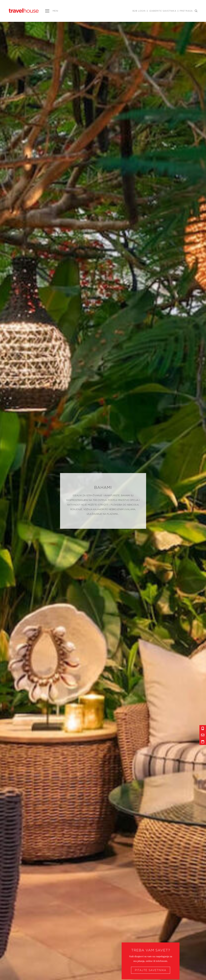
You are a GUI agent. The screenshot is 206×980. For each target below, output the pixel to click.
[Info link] (203, 728)
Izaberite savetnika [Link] (163, 11)
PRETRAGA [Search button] (189, 11)
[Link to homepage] (24, 10)
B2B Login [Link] (139, 11)
